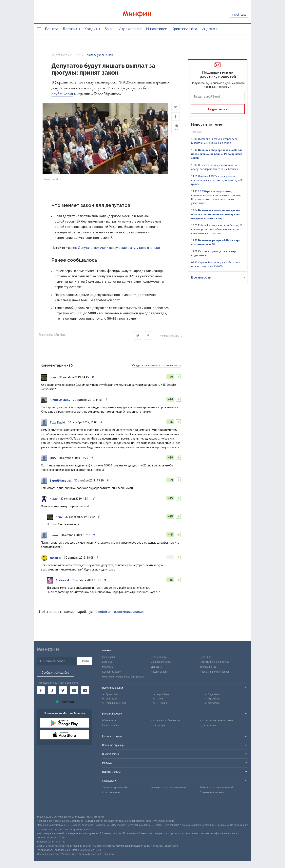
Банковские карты (161, 663)
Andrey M (62, 581)
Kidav (54, 499)
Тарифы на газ (208, 667)
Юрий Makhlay (60, 401)
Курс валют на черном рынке (216, 721)
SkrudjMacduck (61, 481)
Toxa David (57, 423)
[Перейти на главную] (142, 15)
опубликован (62, 94)
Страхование (130, 29)
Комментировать (171, 336)
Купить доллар (110, 726)
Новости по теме (207, 124)
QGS (53, 459)
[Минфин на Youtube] (85, 691)
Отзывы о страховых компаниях (169, 788)
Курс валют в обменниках (166, 721)
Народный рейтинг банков (215, 672)
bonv (53, 378)
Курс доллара (159, 658)
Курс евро (206, 658)
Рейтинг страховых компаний (217, 788)
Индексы (209, 29)
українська (239, 15)
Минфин (60, 335)
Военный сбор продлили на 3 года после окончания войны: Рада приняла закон (217, 154)
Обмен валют (110, 721)
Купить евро (158, 726)
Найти (85, 662)
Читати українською (100, 55)
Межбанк (107, 667)
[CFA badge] (46, 808)
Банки (109, 29)
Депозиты (71, 29)
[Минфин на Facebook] (41, 691)
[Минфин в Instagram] (74, 691)
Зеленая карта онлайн (115, 788)
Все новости (218, 277)
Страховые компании (212, 793)
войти (103, 612)
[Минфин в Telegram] (52, 691)
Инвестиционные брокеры (215, 663)
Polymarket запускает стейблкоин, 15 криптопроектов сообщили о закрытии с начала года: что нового (217, 229)
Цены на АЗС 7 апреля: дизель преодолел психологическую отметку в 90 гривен (217, 180)
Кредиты (92, 29)
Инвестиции (157, 29)
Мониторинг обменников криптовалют (124, 677)
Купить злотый (208, 726)
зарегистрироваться (129, 612)
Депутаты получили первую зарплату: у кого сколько (119, 248)
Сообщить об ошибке (55, 673)
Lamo (54, 536)
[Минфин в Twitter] (63, 691)
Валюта (52, 29)
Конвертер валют (112, 672)
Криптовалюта (184, 29)
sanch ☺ (56, 558)
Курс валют (109, 658)
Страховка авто (111, 793)
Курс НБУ (107, 663)
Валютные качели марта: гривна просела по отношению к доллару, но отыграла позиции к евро (216, 214)
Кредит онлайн (160, 672)
